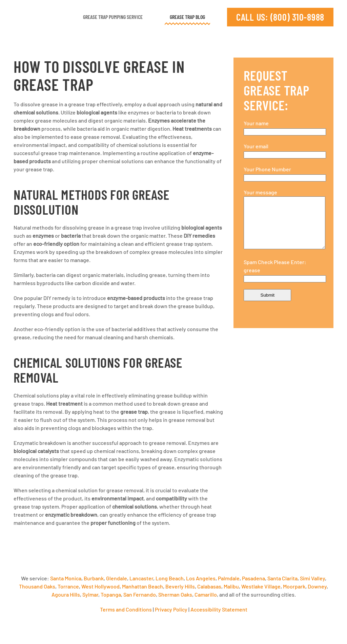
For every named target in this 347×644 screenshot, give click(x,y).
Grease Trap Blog (187, 17)
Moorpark (294, 586)
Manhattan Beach (142, 586)
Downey (317, 586)
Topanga (111, 594)
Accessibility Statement (219, 609)
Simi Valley (312, 578)
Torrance (68, 586)
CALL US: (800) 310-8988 (280, 17)
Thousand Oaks (37, 586)
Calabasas (209, 586)
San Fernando (140, 594)
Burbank (94, 578)
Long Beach (170, 578)
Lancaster (141, 578)
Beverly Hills (180, 586)
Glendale (117, 578)
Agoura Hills (66, 594)
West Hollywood (100, 586)
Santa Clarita (282, 578)
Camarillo (206, 594)
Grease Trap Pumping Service (113, 17)
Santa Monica (66, 578)
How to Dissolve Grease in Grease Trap (99, 75)
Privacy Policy (171, 609)
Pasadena (253, 578)
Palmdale (229, 578)
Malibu (231, 586)
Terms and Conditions (126, 609)
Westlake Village (261, 586)
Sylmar (90, 594)
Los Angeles (201, 578)
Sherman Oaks (175, 594)
